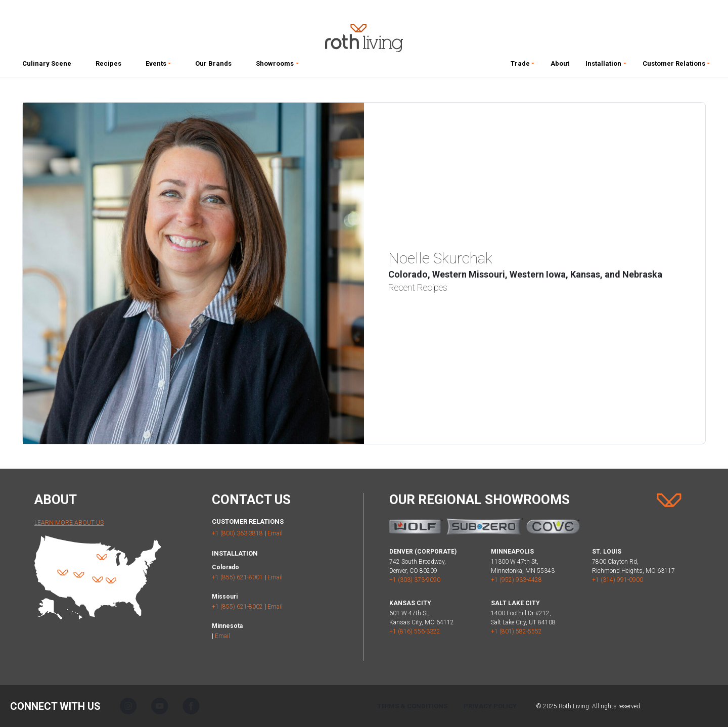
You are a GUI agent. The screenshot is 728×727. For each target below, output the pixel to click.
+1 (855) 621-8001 (237, 577)
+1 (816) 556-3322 (415, 631)
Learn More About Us (69, 523)
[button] (158, 66)
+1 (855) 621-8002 (237, 607)
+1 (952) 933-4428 (516, 580)
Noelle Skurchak (440, 258)
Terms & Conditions (412, 706)
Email (275, 533)
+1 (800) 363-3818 (237, 533)
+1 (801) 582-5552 (516, 631)
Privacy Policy (490, 706)
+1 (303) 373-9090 (415, 580)
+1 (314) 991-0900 (618, 580)
